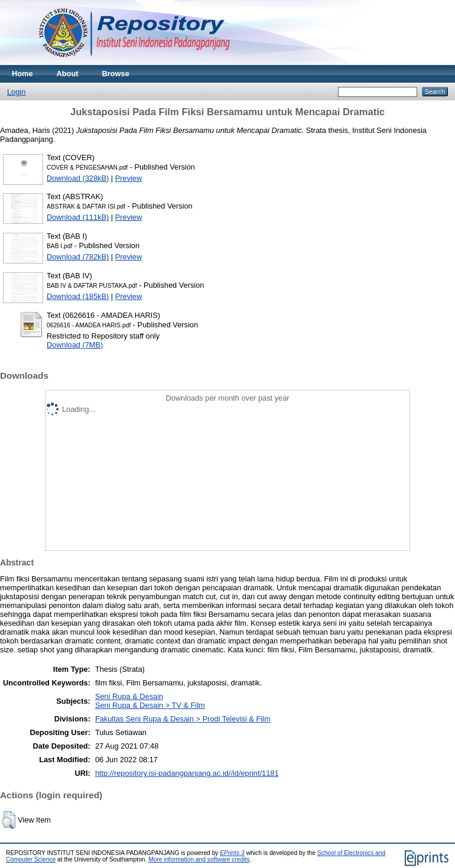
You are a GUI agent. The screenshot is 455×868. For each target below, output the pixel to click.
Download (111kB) (78, 217)
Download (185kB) (78, 296)
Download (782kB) (78, 257)
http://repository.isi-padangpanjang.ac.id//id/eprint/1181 (187, 773)
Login (16, 92)
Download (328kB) (78, 178)
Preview (129, 178)
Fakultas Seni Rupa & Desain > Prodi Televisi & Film (183, 719)
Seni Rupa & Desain (129, 696)
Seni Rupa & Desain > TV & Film (150, 705)
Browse (116, 74)
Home (22, 74)
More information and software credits (199, 859)
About (68, 74)
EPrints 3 (232, 853)
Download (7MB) (75, 345)
